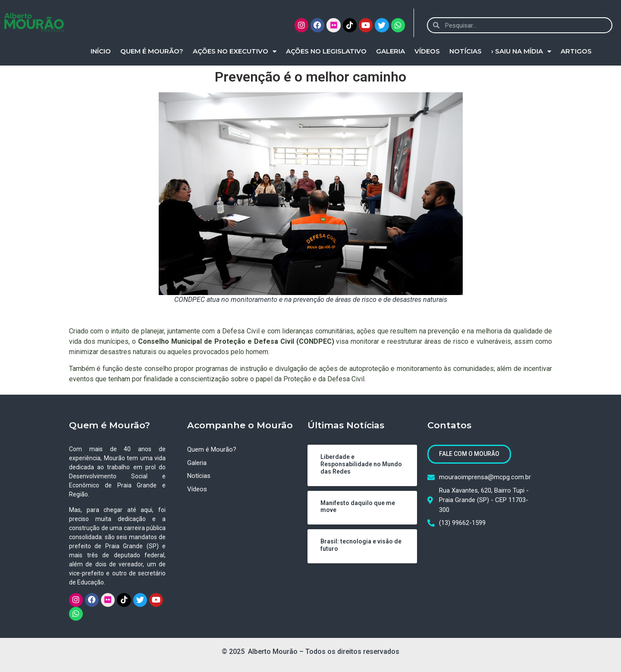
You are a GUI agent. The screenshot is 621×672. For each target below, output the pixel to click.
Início (101, 51)
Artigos (576, 51)
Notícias (466, 51)
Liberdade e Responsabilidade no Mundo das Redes (361, 464)
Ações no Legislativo (326, 51)
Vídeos (427, 51)
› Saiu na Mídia (521, 52)
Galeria (390, 51)
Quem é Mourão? (152, 51)
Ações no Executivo (235, 52)
